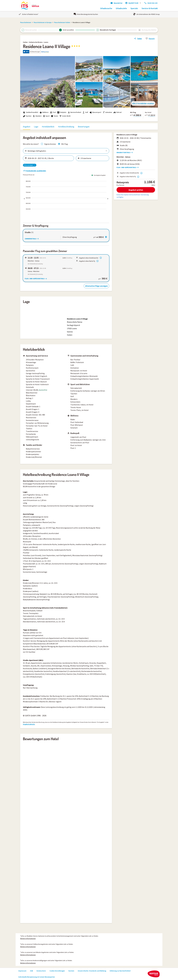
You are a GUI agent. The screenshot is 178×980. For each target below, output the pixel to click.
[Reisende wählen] (94, 158)
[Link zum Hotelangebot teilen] (138, 38)
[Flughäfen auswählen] (66, 151)
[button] (89, 52)
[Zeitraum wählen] (50, 158)
